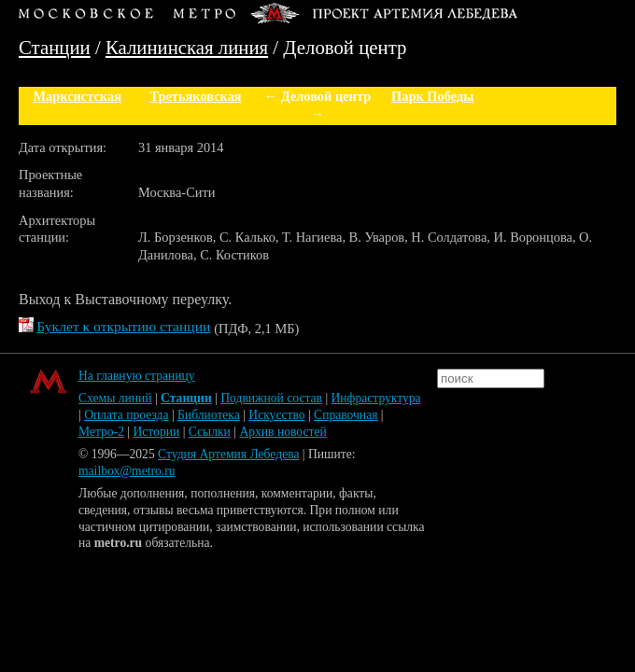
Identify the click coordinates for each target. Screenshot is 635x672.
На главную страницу (137, 376)
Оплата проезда (126, 415)
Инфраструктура (376, 398)
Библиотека (209, 415)
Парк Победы (432, 96)
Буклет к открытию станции (123, 326)
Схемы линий (115, 398)
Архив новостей (282, 432)
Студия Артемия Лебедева (228, 454)
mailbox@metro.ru (127, 471)
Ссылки (210, 432)
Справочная (346, 415)
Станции (55, 47)
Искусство (276, 415)
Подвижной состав (271, 398)
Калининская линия (187, 47)
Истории (157, 432)
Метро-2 (101, 432)
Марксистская (77, 96)
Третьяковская (195, 96)
